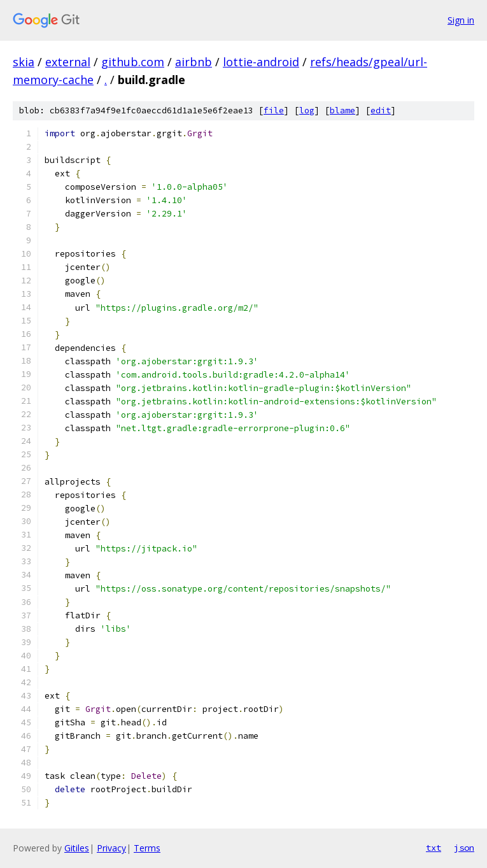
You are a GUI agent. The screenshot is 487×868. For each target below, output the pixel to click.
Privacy (111, 848)
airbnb (194, 62)
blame (342, 110)
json (464, 848)
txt (434, 848)
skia (24, 62)
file (274, 110)
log (307, 110)
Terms (147, 848)
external (68, 62)
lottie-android (261, 62)
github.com (133, 62)
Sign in (461, 20)
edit (381, 110)
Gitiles (77, 848)
